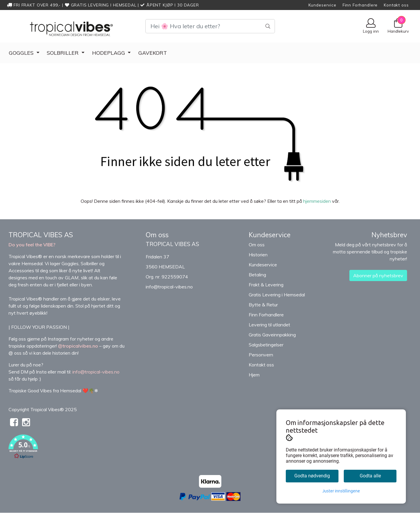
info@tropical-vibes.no (169, 287)
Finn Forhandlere (360, 5)
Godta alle (370, 476)
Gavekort (153, 53)
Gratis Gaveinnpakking (272, 335)
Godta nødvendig (312, 476)
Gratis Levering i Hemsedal (277, 295)
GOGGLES (22, 53)
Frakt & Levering (266, 285)
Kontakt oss (396, 5)
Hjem (254, 375)
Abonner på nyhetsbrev (378, 275)
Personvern (261, 355)
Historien (258, 255)
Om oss (257, 245)
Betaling (257, 275)
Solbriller (63, 53)
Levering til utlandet (269, 325)
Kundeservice (322, 5)
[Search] (210, 26)
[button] (73, 448)
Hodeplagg (109, 53)
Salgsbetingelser (266, 345)
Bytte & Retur (263, 305)
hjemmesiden (317, 201)
